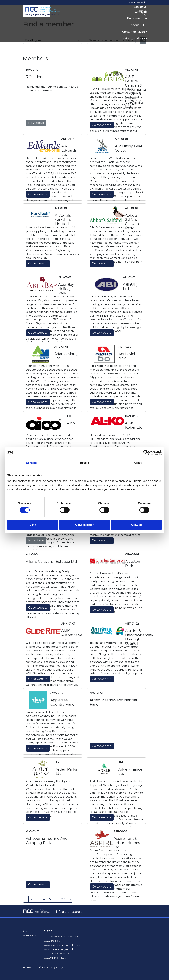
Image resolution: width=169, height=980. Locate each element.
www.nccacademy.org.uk (59, 949)
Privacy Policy (55, 967)
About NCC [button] (138, 25)
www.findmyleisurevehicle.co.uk (63, 945)
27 (63, 899)
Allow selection (84, 525)
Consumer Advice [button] (134, 32)
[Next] (70, 899)
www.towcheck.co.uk (56, 954)
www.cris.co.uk (53, 941)
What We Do (30, 935)
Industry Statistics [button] (134, 38)
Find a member (137, 19)
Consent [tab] (31, 463)
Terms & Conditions (34, 967)
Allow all (136, 525)
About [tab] (138, 463)
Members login (138, 3)
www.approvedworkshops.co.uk (63, 937)
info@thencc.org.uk (70, 912)
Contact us (140, 7)
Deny (33, 525)
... (56, 899)
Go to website (102, 125)
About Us (28, 931)
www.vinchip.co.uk (55, 958)
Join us (142, 11)
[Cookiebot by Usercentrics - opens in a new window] (146, 453)
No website (36, 123)
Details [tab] (84, 463)
